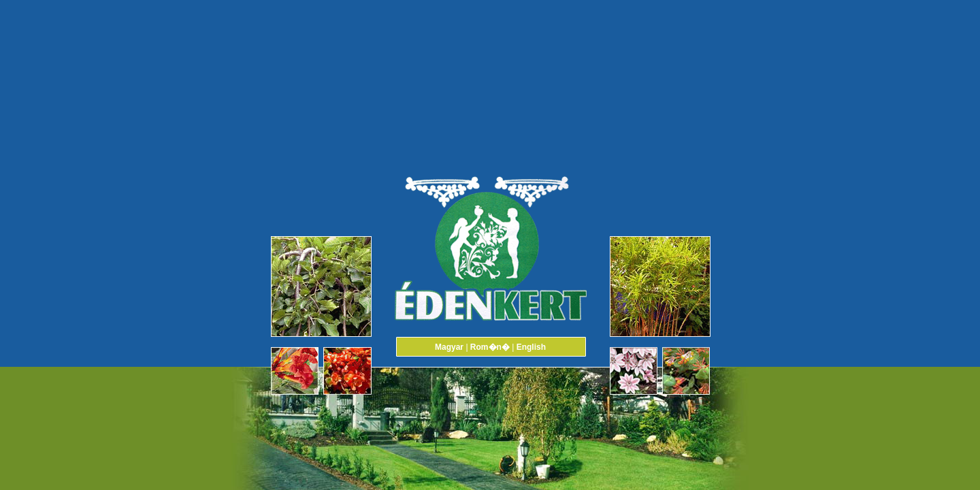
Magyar (449, 347)
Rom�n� (490, 347)
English (531, 347)
